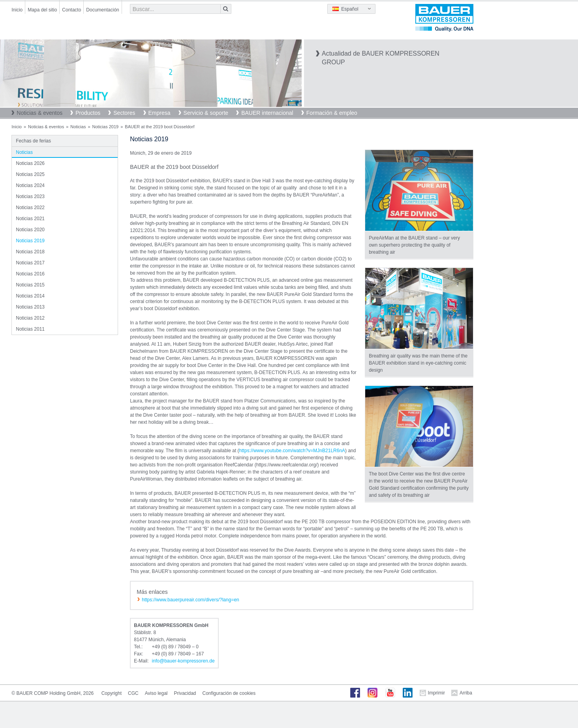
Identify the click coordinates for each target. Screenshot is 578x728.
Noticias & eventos (39, 113)
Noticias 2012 (30, 318)
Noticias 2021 (30, 219)
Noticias (78, 127)
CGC (133, 693)
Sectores (124, 113)
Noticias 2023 (30, 197)
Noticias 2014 (30, 296)
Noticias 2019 (106, 127)
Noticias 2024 (30, 185)
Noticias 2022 (30, 208)
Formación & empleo (332, 113)
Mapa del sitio (42, 10)
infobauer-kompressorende (183, 661)
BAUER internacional (267, 113)
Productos (88, 113)
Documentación (102, 10)
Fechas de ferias (33, 141)
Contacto (71, 10)
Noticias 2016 (30, 274)
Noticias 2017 (30, 263)
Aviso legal (156, 693)
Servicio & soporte (206, 113)
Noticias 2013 (30, 307)
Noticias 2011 (30, 329)
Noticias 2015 (30, 285)
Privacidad (185, 693)
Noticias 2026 (30, 163)
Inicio (17, 10)
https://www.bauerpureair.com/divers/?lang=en (190, 600)
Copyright (112, 693)
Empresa (160, 113)
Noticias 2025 (30, 174)
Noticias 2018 (30, 252)
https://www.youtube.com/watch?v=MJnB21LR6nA (292, 451)
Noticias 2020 (30, 230)
